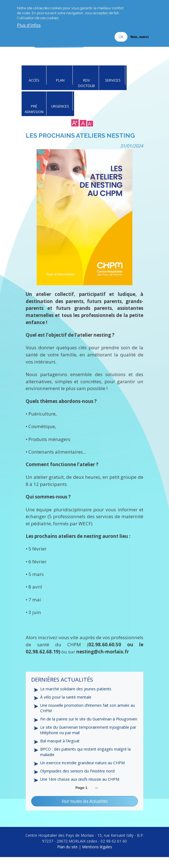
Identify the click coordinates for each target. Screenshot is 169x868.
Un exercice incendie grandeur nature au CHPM (83, 774)
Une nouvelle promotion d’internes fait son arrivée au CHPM (89, 712)
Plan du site (67, 858)
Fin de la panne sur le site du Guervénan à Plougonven (78, 726)
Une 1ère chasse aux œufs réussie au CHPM (80, 790)
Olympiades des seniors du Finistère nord (78, 782)
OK (121, 37)
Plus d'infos (29, 25)
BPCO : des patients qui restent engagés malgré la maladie (86, 762)
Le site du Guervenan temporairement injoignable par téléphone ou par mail (85, 740)
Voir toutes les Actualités (85, 812)
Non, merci (139, 37)
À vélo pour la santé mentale (66, 701)
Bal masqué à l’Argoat (60, 751)
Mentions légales (97, 858)
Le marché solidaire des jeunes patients (76, 693)
